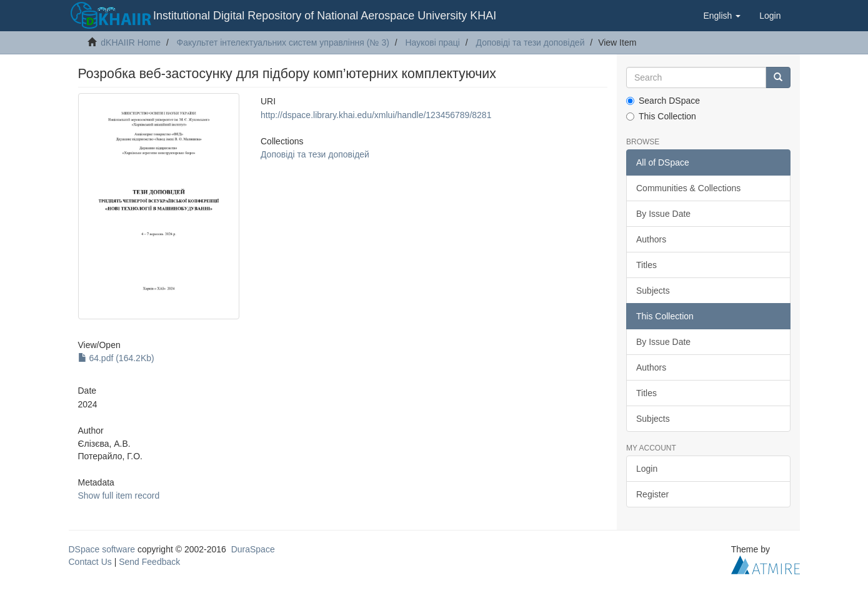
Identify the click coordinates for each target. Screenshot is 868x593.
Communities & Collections (688, 188)
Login (647, 469)
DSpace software (102, 549)
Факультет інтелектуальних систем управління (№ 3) (283, 42)
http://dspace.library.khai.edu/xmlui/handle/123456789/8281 (376, 115)
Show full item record (119, 496)
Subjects (653, 291)
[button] (722, 16)
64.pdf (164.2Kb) (116, 358)
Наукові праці (432, 42)
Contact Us (90, 562)
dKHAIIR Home (131, 42)
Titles (646, 265)
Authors (651, 239)
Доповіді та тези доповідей (531, 42)
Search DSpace (663, 101)
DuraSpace (253, 549)
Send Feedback (149, 562)
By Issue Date (663, 214)
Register (652, 494)
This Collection (661, 116)
